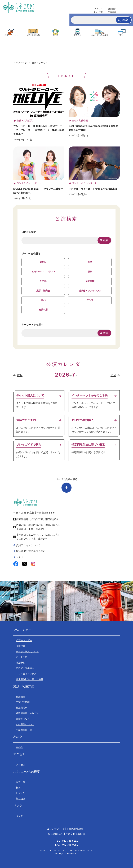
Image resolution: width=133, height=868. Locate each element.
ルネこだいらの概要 (100, 35)
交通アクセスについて (28, 545)
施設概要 (21, 697)
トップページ (20, 63)
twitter (25, 564)
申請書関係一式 (24, 730)
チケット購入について (27, 652)
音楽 (90, 262)
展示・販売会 (43, 291)
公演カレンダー (24, 640)
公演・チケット (11, 35)
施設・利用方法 (33, 35)
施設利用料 (22, 708)
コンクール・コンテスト (43, 272)
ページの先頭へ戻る (66, 479)
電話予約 (21, 663)
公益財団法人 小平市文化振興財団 (66, 834)
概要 (18, 788)
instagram (33, 564)
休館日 (43, 262)
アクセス (78, 35)
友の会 (56, 35)
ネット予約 (22, 657)
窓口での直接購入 (25, 668)
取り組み (21, 799)
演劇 (90, 272)
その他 (43, 281)
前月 (20, 375)
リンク (122, 35)
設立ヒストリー (24, 782)
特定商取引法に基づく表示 (31, 551)
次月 (113, 375)
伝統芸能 (90, 281)
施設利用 (43, 310)
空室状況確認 (23, 702)
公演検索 (21, 646)
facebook (16, 564)
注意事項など (23, 719)
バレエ (43, 300)
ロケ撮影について (25, 724)
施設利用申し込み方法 (27, 713)
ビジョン (21, 793)
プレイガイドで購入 (26, 674)
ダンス (90, 300)
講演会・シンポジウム (90, 291)
